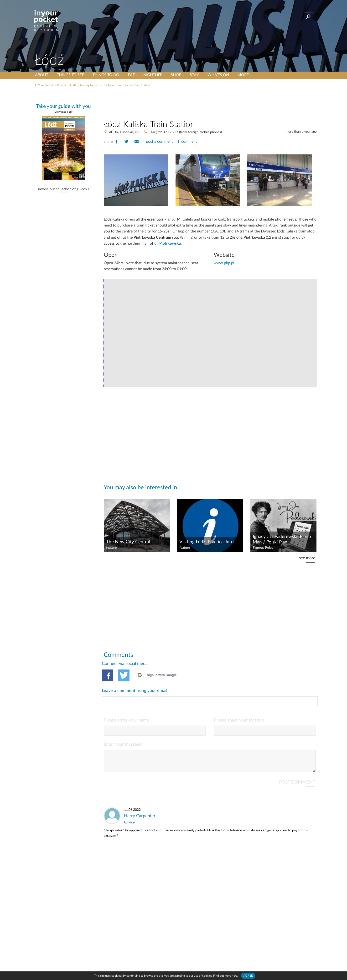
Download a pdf (63, 112)
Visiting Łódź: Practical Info (207, 542)
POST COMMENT (297, 763)
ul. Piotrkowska (168, 243)
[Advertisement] (210, 102)
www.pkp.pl (224, 263)
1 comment (187, 142)
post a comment (159, 142)
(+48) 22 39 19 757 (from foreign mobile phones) (186, 132)
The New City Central (128, 542)
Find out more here (225, 976)
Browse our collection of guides (62, 189)
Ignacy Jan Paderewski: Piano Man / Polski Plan (282, 539)
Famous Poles (263, 548)
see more (307, 558)
